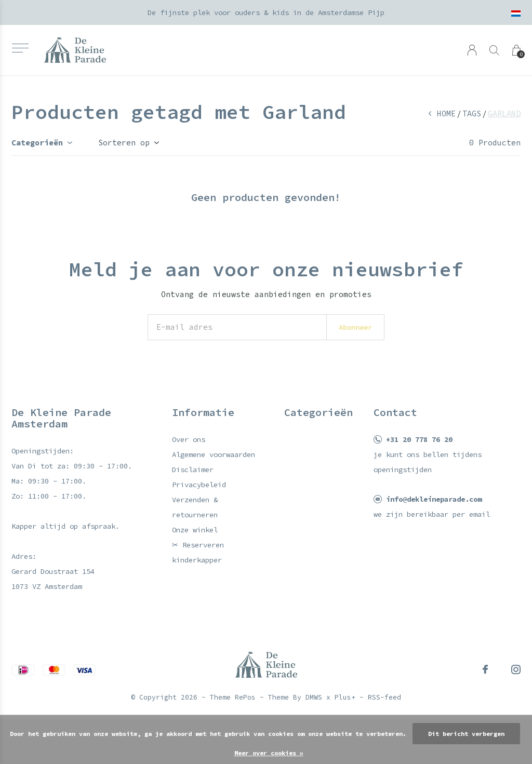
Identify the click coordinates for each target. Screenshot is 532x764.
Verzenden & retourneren (195, 507)
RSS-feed (384, 697)
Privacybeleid (199, 485)
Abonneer (355, 327)
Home (446, 113)
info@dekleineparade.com (434, 499)
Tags (472, 113)
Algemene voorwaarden (214, 454)
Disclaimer (193, 470)
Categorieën (37, 143)
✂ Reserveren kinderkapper (198, 552)
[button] (20, 48)
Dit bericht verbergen (466, 734)
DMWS (314, 697)
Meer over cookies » (269, 753)
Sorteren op (124, 143)
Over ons (189, 439)
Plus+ (345, 697)
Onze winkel (195, 530)
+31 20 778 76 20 (419, 439)
